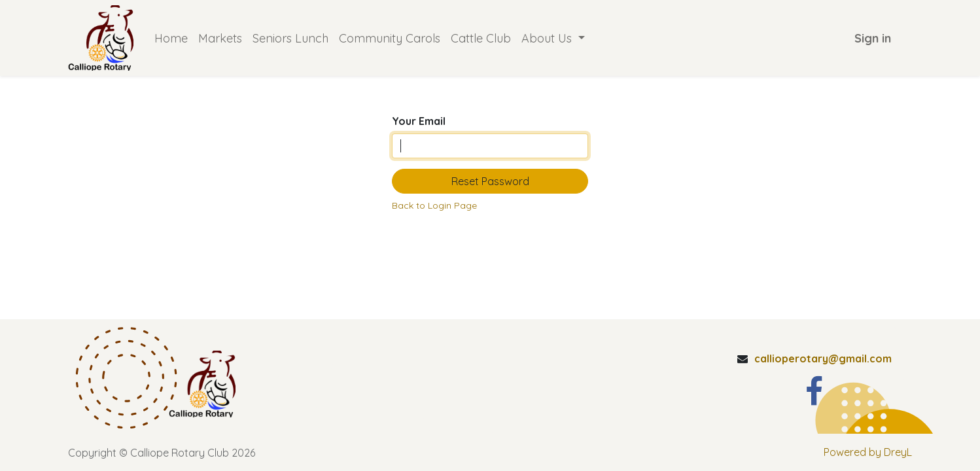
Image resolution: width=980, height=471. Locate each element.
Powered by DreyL (868, 452)
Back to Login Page (434, 205)
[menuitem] (171, 38)
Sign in (873, 38)
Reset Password (490, 181)
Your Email (419, 121)
